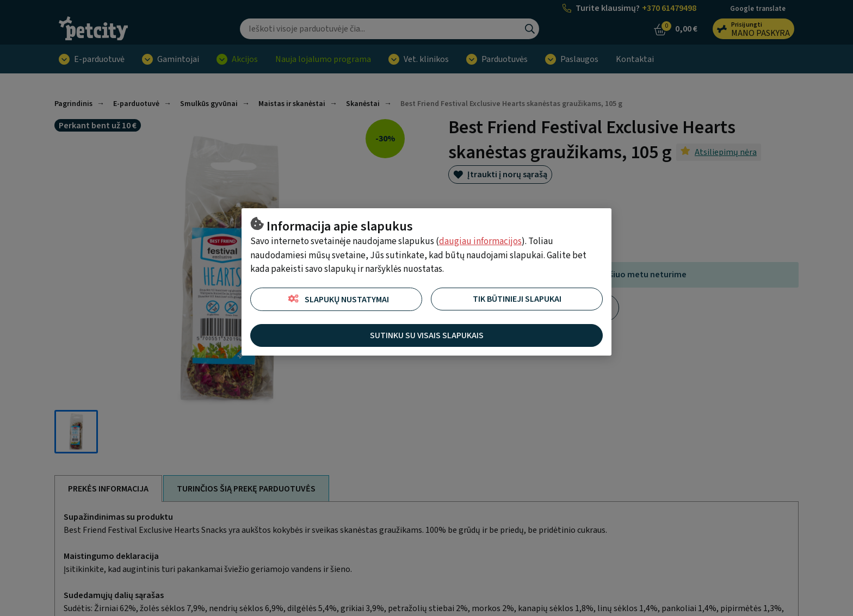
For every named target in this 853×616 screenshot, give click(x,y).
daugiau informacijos (480, 241)
